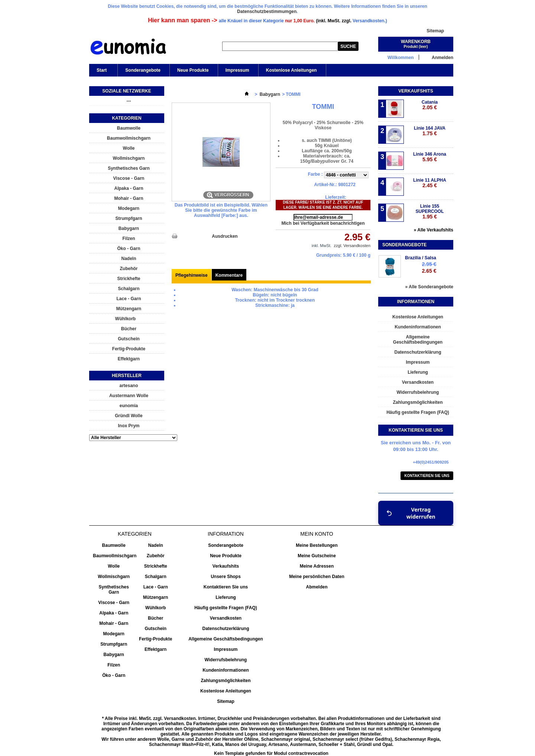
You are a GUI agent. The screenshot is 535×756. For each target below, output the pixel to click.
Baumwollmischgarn (129, 138)
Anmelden (442, 57)
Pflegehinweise (192, 275)
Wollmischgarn (129, 158)
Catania (430, 105)
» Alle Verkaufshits (434, 230)
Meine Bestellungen (317, 545)
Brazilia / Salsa (421, 258)
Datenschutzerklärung (418, 352)
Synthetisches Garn (129, 168)
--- (129, 101)
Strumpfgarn (129, 218)
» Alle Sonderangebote (429, 287)
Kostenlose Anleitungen (291, 70)
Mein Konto (317, 534)
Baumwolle (129, 128)
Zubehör (129, 269)
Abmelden (317, 587)
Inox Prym (129, 426)
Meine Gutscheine (317, 556)
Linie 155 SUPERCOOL (429, 212)
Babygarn (129, 228)
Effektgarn (129, 359)
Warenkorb (416, 42)
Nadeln (129, 259)
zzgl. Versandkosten (352, 246)
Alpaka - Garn (129, 188)
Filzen (129, 239)
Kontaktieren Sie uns (427, 476)
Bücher (129, 329)
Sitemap (435, 31)
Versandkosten (418, 382)
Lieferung (418, 372)
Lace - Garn (129, 299)
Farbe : (316, 174)
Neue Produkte (193, 70)
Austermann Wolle (129, 396)
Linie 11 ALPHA (430, 183)
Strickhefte (129, 279)
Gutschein (129, 339)
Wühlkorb (125, 319)
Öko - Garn (129, 249)
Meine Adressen (317, 566)
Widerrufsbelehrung (418, 392)
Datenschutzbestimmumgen (267, 12)
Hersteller (127, 376)
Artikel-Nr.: (326, 185)
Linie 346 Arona (430, 157)
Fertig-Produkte (129, 349)
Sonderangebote (143, 70)
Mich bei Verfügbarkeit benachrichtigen (323, 223)
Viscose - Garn (129, 178)
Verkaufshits (416, 91)
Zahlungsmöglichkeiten (418, 402)
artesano (129, 386)
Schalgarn (129, 289)
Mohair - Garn (129, 198)
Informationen (416, 302)
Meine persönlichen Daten (317, 577)
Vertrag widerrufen (411, 513)
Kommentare (229, 275)
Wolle (129, 148)
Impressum (237, 70)
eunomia (129, 406)
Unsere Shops (226, 577)
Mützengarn (129, 309)
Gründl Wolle (129, 416)
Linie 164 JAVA (430, 131)
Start (101, 72)
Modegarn (129, 208)
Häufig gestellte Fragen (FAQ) (418, 412)
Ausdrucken (225, 236)
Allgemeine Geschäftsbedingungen (418, 340)
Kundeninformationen (418, 327)
